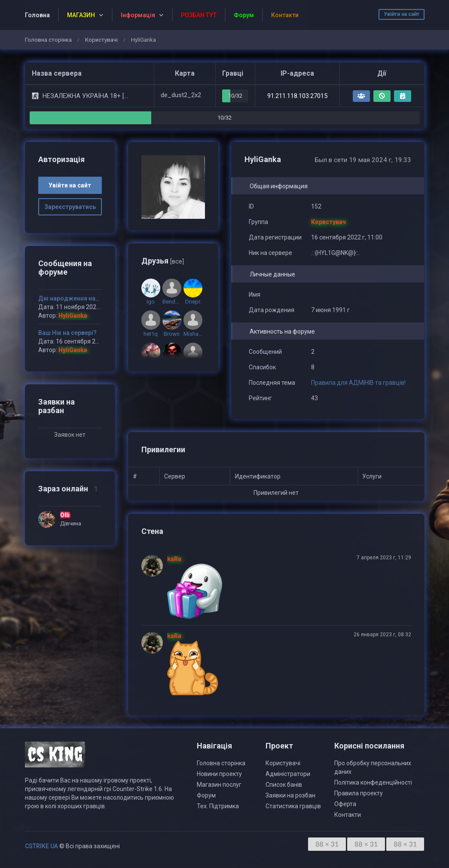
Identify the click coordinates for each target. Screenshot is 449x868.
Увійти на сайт (402, 14)
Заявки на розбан (290, 795)
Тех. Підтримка (218, 806)
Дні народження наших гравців (84, 298)
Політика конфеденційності (373, 782)
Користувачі (101, 40)
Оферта (345, 804)
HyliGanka (73, 316)
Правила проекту (359, 793)
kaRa (174, 559)
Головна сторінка (48, 40)
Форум (206, 795)
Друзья (163, 261)
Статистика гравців (293, 806)
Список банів (284, 785)
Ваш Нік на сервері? (67, 333)
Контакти (348, 815)
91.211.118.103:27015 (297, 96)
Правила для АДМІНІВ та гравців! (358, 383)
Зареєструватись (70, 207)
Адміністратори (288, 774)
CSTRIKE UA (41, 846)
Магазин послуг (219, 785)
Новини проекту (219, 774)
